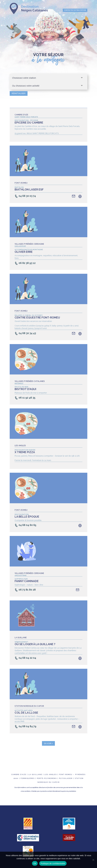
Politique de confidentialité (53, 863)
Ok (35, 863)
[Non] (93, 860)
